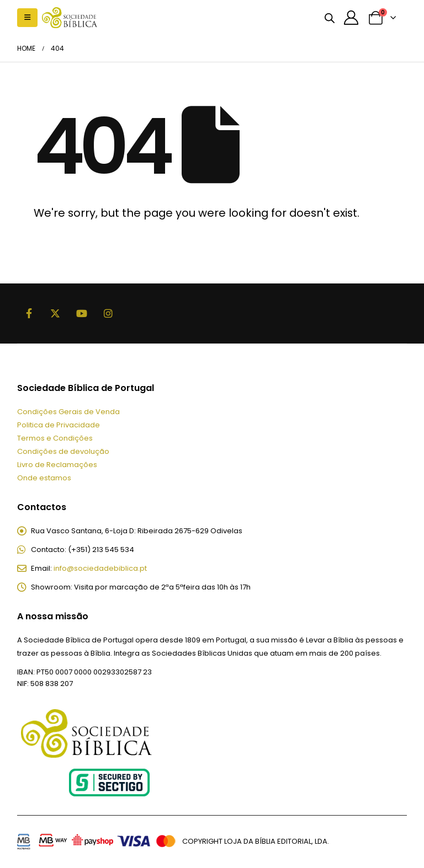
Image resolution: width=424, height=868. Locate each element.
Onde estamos (44, 478)
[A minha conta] (351, 18)
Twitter (56, 313)
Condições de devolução (63, 451)
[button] (27, 18)
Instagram (109, 313)
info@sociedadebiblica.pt (100, 569)
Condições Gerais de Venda (68, 412)
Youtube (82, 313)
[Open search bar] (330, 18)
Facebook (29, 313)
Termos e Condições (55, 438)
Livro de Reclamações (57, 465)
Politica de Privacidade (59, 425)
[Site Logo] (70, 17)
